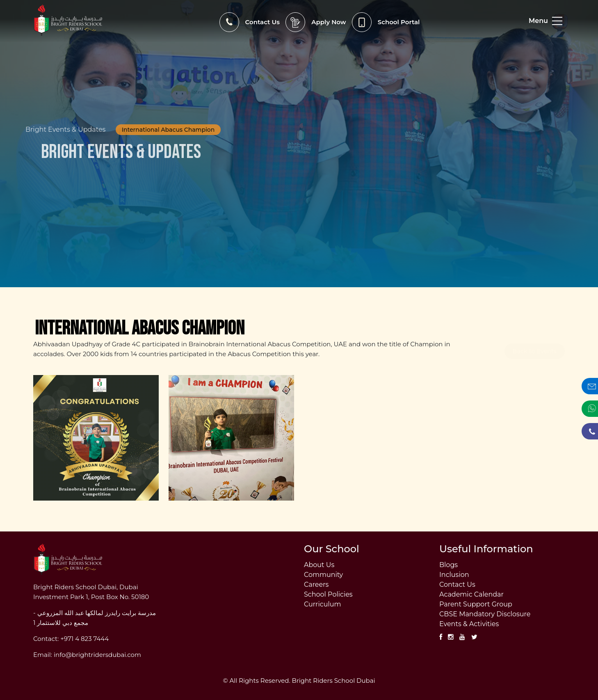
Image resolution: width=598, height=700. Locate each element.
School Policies (328, 595)
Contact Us (457, 585)
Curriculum (323, 604)
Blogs (448, 565)
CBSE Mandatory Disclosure (485, 614)
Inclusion (454, 575)
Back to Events (535, 336)
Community (323, 575)
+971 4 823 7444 (84, 639)
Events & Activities (469, 624)
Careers (316, 585)
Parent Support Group (476, 604)
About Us (319, 565)
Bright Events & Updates (60, 130)
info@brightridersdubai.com (97, 655)
